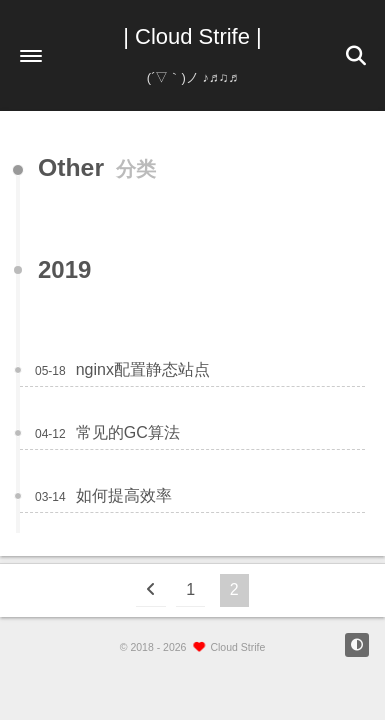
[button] (31, 56)
